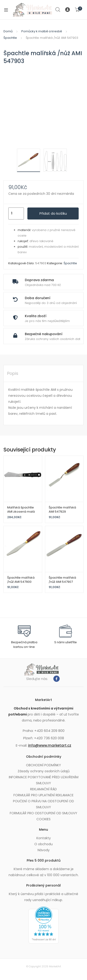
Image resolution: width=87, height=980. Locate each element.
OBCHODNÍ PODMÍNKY (43, 765)
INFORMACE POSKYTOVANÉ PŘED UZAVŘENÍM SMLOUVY (44, 780)
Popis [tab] (13, 373)
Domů (8, 31)
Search (58, 10)
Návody (44, 850)
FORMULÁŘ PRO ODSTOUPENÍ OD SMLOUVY (43, 813)
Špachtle (10, 38)
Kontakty (44, 838)
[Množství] (16, 213)
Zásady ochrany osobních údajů (44, 771)
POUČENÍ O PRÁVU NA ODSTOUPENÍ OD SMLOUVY (43, 804)
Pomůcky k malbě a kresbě (42, 31)
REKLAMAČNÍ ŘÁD (43, 789)
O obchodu (43, 844)
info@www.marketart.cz (50, 745)
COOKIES (43, 819)
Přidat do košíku (53, 213)
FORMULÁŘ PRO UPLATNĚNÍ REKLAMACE (43, 795)
